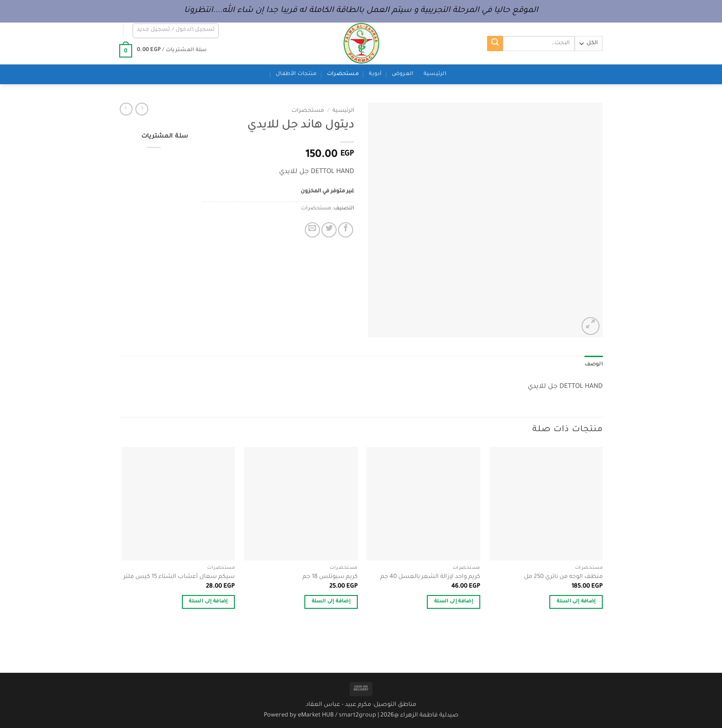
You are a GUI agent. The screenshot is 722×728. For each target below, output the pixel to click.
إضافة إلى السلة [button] (576, 602)
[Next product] (142, 109)
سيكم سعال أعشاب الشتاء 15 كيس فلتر (179, 577)
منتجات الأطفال (296, 74)
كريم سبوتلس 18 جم (330, 577)
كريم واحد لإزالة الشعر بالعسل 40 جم (430, 577)
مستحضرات (343, 74)
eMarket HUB (316, 716)
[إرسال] (495, 44)
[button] (176, 31)
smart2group (358, 716)
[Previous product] (126, 109)
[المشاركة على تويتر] (329, 230)
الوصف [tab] (594, 365)
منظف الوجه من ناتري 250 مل (563, 577)
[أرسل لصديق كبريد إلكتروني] (312, 230)
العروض (403, 74)
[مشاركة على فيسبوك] (346, 230)
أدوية (375, 74)
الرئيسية (435, 74)
